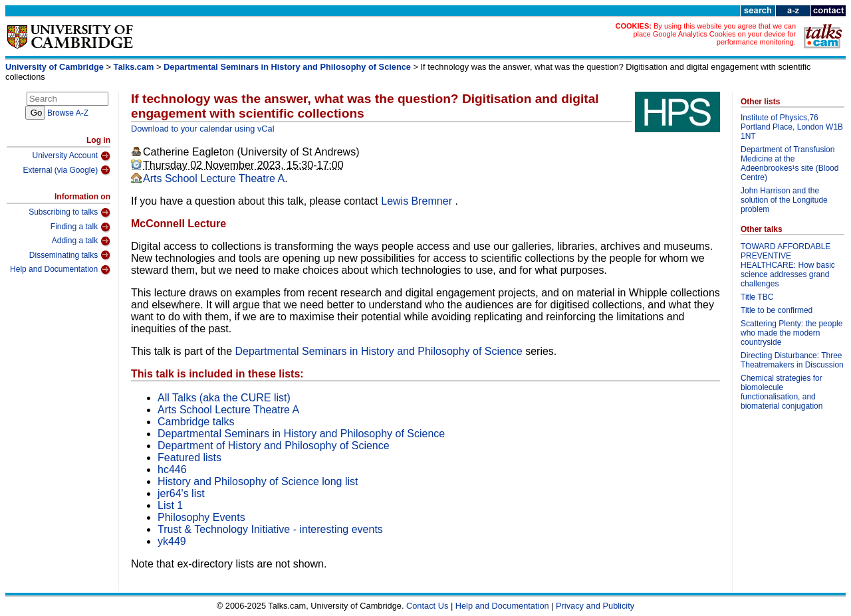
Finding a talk (80, 227)
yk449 (172, 541)
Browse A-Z (68, 113)
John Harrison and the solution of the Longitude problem (784, 200)
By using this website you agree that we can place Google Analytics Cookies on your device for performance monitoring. (714, 34)
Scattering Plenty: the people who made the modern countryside (791, 333)
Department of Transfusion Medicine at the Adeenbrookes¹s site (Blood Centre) (790, 163)
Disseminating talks (70, 255)
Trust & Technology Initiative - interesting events (270, 529)
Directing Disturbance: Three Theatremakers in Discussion (792, 360)
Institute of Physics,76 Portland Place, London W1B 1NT (792, 127)
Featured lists (189, 458)
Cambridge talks (196, 422)
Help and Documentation (60, 270)
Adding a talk (81, 241)
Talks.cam (134, 67)
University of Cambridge (55, 67)
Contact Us (427, 606)
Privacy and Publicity (595, 606)
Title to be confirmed (777, 310)
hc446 (172, 469)
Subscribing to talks (69, 213)
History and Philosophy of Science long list (258, 481)
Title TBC (757, 297)
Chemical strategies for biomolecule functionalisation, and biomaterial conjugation (782, 392)
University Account (71, 156)
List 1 (170, 505)
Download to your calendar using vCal (203, 129)
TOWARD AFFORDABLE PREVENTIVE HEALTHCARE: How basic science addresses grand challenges (788, 265)
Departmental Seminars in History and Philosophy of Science (287, 67)
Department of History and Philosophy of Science (274, 446)
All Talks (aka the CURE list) (224, 398)
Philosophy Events (201, 517)
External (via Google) (66, 170)
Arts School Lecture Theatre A (214, 178)
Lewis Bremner (418, 201)
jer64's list (181, 493)
